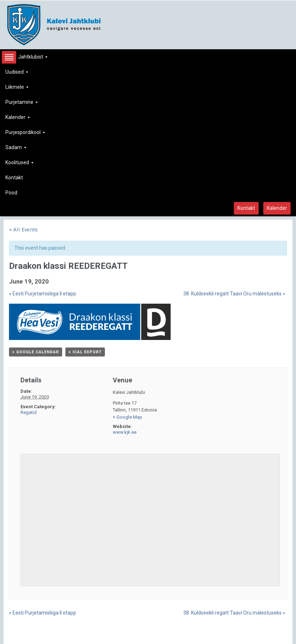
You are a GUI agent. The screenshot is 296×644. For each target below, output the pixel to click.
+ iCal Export (85, 352)
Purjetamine (22, 104)
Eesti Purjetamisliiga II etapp (43, 294)
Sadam (16, 149)
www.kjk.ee (125, 432)
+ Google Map (128, 417)
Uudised (17, 74)
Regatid (29, 412)
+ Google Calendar (36, 352)
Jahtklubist (26, 59)
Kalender (18, 119)
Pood (11, 193)
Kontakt (14, 178)
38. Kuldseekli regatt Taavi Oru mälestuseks (234, 294)
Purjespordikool (25, 134)
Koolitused (19, 164)
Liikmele (17, 89)
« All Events (23, 230)
